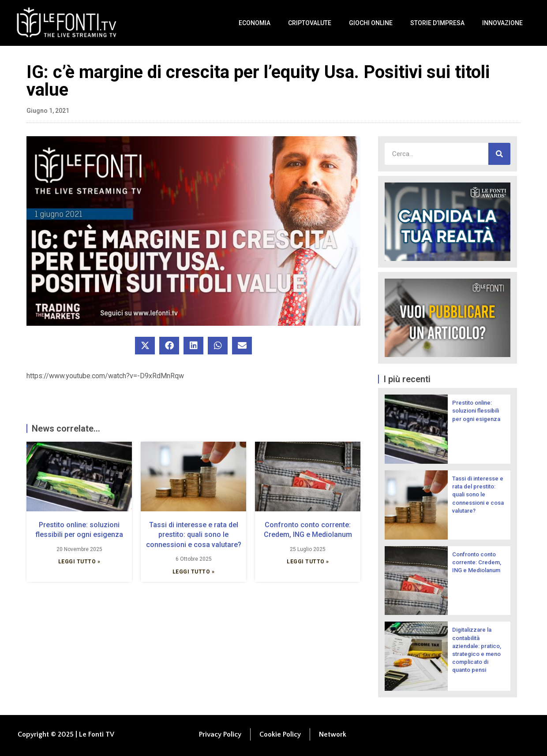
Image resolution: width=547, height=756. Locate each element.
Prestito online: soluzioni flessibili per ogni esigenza (476, 411)
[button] (145, 346)
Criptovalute (310, 23)
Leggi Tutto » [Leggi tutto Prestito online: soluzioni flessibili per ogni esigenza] (79, 562)
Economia (255, 23)
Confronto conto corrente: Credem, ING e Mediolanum (477, 562)
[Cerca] (499, 154)
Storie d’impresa (437, 23)
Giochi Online (371, 23)
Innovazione (502, 23)
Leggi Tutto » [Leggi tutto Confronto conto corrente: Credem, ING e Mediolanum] (308, 562)
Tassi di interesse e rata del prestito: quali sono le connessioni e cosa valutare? (194, 535)
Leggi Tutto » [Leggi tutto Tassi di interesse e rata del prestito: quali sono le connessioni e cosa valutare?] (194, 572)
